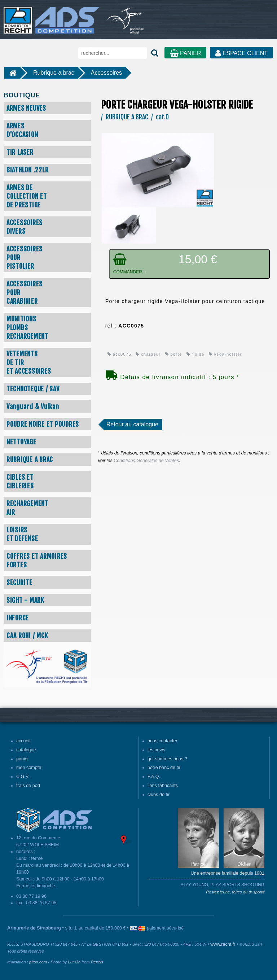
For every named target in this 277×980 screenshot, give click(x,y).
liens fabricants (163, 786)
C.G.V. (23, 777)
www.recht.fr (223, 944)
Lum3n (74, 962)
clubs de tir (159, 795)
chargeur (148, 354)
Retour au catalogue (132, 424)
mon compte (29, 768)
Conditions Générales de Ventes (146, 461)
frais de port (28, 786)
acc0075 (119, 354)
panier (23, 759)
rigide (195, 354)
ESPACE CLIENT (241, 53)
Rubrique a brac (54, 73)
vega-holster (225, 354)
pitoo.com (38, 962)
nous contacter (162, 741)
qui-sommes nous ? (167, 759)
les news (156, 750)
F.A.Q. (154, 777)
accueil (23, 741)
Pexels (97, 962)
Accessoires (106, 73)
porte (174, 354)
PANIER (186, 53)
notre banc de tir (164, 768)
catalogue (26, 750)
